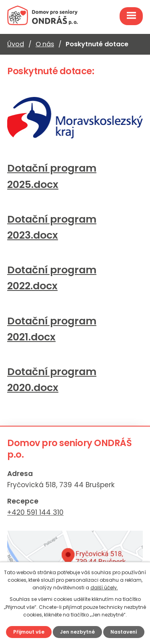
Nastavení (124, 632)
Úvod (16, 44)
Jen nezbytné (77, 632)
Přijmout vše (29, 632)
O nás (45, 44)
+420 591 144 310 (35, 512)
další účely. (104, 588)
